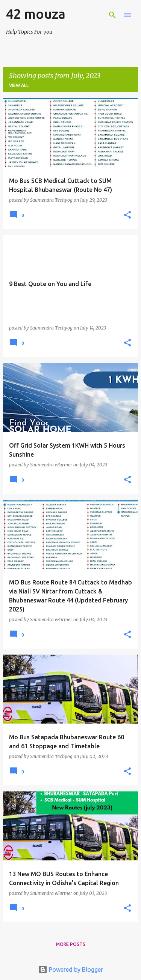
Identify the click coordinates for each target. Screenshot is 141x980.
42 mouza (36, 14)
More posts (71, 944)
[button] (127, 215)
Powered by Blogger (71, 970)
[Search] (112, 15)
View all (19, 85)
